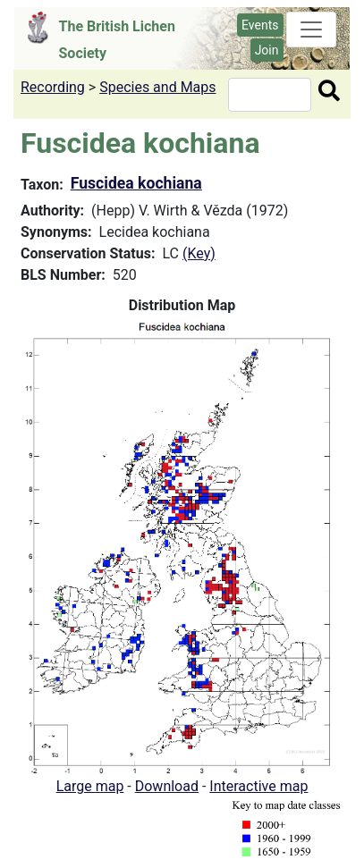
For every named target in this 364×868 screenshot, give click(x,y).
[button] (182, 545)
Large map (90, 786)
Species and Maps (157, 87)
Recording (53, 87)
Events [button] (260, 25)
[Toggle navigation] (311, 29)
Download (167, 786)
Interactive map (258, 786)
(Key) (199, 253)
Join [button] (267, 50)
